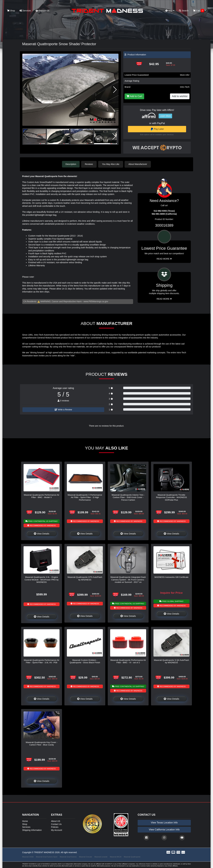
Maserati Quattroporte (132, 857)
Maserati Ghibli (28, 857)
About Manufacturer (138, 164)
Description (71, 164)
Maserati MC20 (116, 857)
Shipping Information (32, 830)
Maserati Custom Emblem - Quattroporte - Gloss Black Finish (85, 661)
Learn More (165, 116)
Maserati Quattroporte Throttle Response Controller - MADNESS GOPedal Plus (171, 497)
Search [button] (184, 11)
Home (25, 821)
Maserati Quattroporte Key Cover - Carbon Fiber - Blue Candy (42, 743)
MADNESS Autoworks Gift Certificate (172, 577)
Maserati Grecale (85, 857)
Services (25, 11)
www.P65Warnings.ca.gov (96, 301)
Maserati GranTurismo (68, 857)
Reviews (89, 164)
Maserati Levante (101, 857)
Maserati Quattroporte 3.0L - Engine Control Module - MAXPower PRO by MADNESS (42, 580)
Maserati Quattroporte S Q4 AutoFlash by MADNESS (171, 661)
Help (170, 11)
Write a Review (63, 409)
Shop (11, 11)
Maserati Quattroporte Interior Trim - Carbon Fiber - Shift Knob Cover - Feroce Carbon (128, 497)
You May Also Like (111, 164)
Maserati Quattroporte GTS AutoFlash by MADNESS (85, 578)
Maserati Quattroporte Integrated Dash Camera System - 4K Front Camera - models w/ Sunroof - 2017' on (128, 580)
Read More (164, 259)
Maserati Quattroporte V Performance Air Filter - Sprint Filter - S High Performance (85, 497)
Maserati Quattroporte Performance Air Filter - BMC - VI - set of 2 (128, 661)
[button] (115, 90)
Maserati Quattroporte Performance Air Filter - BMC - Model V (42, 496)
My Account (57, 830)
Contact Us (42, 11)
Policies (55, 827)
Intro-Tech (185, 87)
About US (56, 821)
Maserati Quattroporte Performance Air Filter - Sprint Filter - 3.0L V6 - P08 (42, 661)
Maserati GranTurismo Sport (47, 857)
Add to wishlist (180, 96)
